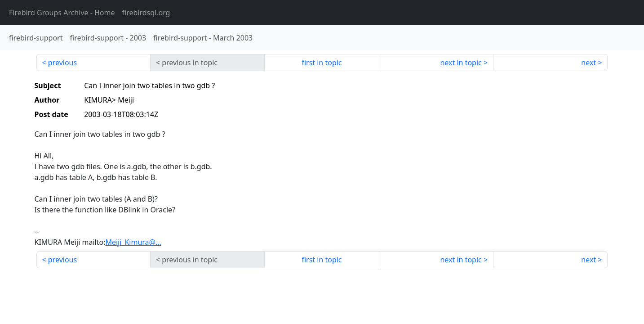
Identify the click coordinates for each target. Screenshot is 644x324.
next (588, 63)
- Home (62, 13)
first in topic (322, 63)
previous (62, 63)
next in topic (461, 63)
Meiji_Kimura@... (133, 242)
